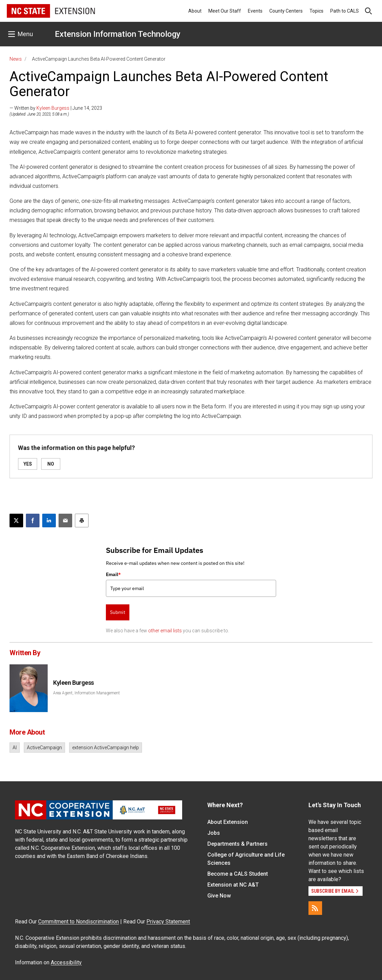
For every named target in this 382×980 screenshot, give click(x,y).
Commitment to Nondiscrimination (78, 922)
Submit (118, 612)
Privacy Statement (168, 922)
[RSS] (315, 908)
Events (255, 11)
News (16, 59)
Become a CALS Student (238, 874)
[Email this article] (65, 521)
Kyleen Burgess (53, 108)
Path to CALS (345, 11)
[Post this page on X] (16, 521)
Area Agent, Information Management (86, 693)
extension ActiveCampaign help (106, 748)
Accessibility (66, 962)
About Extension (228, 822)
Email (113, 574)
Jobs (214, 833)
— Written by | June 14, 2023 (56, 108)
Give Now (219, 896)
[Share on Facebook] (33, 521)
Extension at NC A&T (233, 885)
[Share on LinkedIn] (49, 521)
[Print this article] (82, 521)
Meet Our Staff (225, 11)
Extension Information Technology (118, 34)
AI (15, 748)
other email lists (165, 631)
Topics (316, 11)
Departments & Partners (237, 844)
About (195, 11)
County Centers (286, 11)
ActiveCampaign (44, 748)
